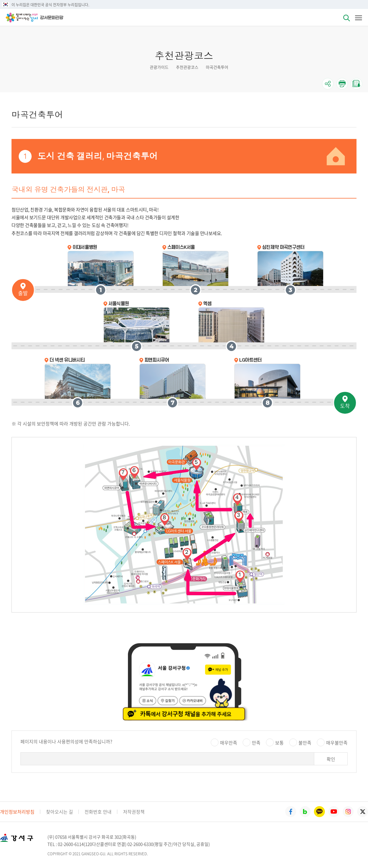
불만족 (305, 743)
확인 (331, 759)
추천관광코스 (187, 67)
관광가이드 (159, 67)
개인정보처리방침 (17, 812)
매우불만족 (337, 743)
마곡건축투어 (217, 67)
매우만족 (229, 743)
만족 (256, 743)
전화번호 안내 (98, 812)
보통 (279, 743)
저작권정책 (134, 812)
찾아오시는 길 (60, 812)
